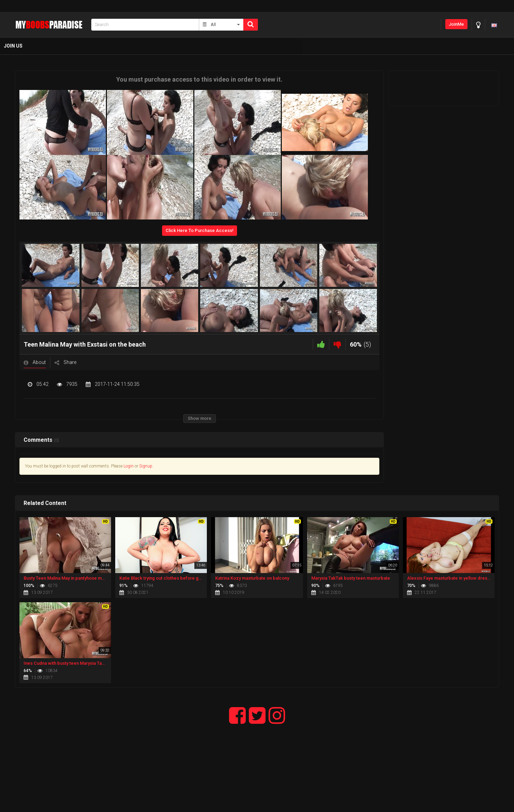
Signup (146, 466)
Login (129, 466)
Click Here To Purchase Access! (200, 230)
